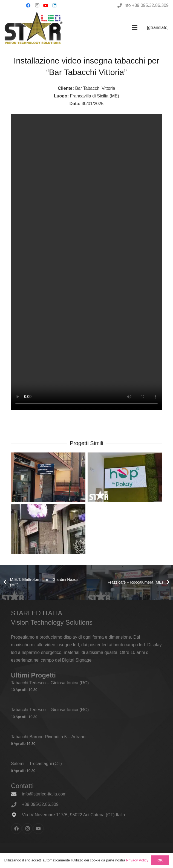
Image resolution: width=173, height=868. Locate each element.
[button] (135, 28)
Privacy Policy (137, 860)
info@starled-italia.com (44, 794)
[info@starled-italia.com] (16, 794)
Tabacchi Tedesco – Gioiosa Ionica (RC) (50, 683)
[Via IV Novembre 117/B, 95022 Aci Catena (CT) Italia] (16, 815)
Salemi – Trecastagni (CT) (36, 764)
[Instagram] (37, 5)
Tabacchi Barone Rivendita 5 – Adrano (48, 737)
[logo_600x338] (34, 28)
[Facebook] (28, 5)
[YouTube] (46, 5)
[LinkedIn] (54, 5)
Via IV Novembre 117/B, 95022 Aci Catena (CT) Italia (73, 815)
